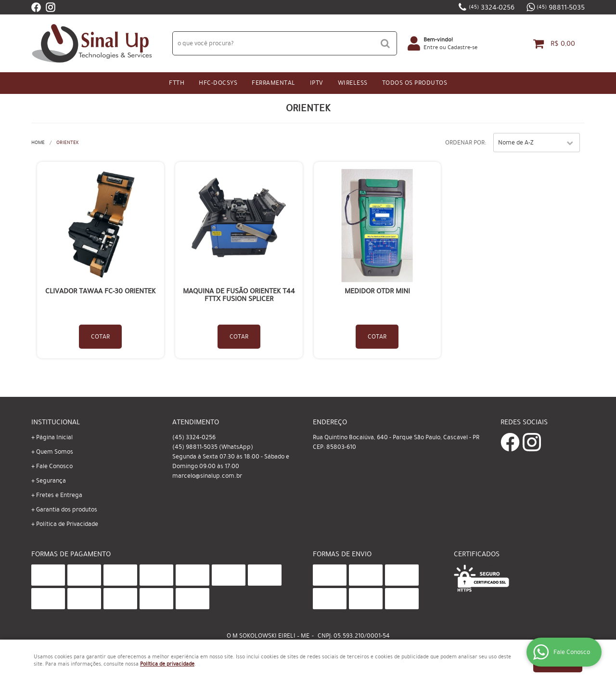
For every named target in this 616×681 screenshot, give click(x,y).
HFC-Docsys (218, 83)
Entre (431, 47)
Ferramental (274, 83)
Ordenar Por (465, 143)
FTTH (177, 83)
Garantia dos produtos (67, 510)
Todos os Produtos (415, 83)
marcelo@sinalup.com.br (207, 476)
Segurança (51, 481)
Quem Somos (55, 452)
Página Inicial (54, 437)
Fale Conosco (54, 466)
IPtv (317, 83)
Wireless (353, 83)
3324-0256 (492, 7)
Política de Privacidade (67, 524)
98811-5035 (561, 7)
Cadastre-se (462, 47)
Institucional (56, 422)
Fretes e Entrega (59, 495)
